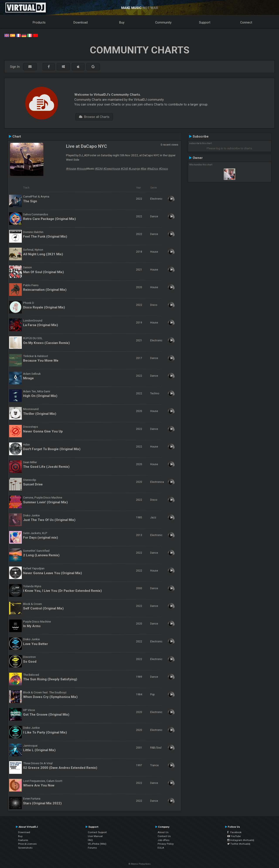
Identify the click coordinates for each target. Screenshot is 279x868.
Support (205, 22)
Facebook (234, 832)
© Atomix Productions (140, 864)
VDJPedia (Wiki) (97, 844)
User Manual (95, 836)
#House (71, 168)
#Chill (124, 168)
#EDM (99, 168)
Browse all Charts (94, 117)
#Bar (144, 168)
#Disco (163, 168)
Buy (122, 22)
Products (39, 22)
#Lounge (134, 168)
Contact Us (164, 836)
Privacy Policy (166, 844)
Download (81, 22)
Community (163, 22)
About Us (163, 832)
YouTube (234, 836)
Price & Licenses (27, 844)
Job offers (163, 840)
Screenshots (25, 848)
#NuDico (153, 168)
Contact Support (97, 832)
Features (23, 840)
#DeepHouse (112, 168)
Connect (246, 22)
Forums (92, 848)
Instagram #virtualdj (241, 840)
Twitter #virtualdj (239, 844)
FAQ (90, 840)
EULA (161, 848)
